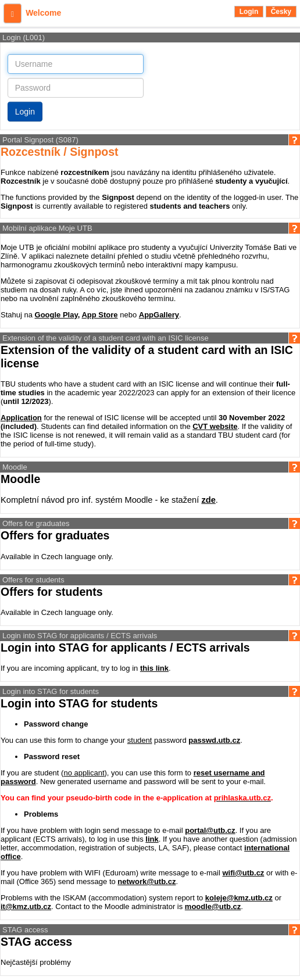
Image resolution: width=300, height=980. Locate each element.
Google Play (56, 315)
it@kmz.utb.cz (26, 906)
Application (21, 418)
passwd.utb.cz (214, 740)
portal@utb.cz (210, 830)
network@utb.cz (147, 881)
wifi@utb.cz (243, 873)
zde (208, 500)
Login (249, 12)
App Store (99, 315)
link (152, 839)
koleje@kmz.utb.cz (239, 898)
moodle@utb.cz (213, 906)
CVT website (215, 426)
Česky (281, 12)
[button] (12, 13)
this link (154, 668)
